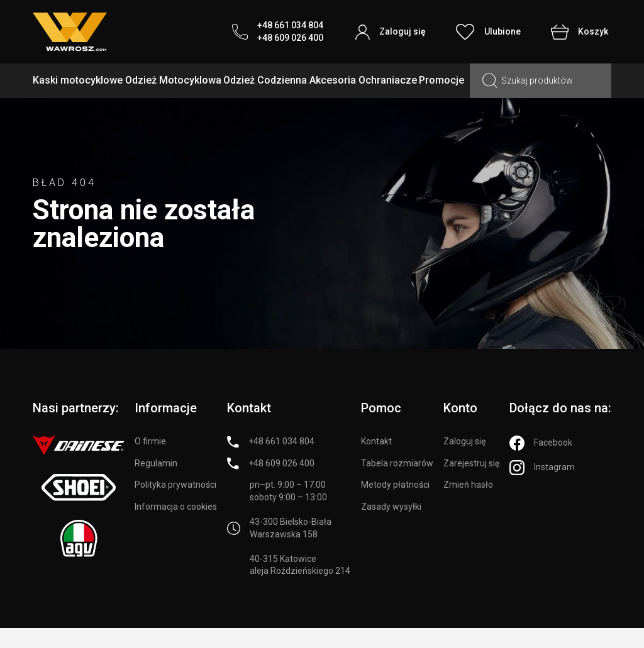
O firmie (150, 441)
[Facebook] (541, 443)
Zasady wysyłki (391, 507)
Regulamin (156, 463)
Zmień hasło (468, 485)
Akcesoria (333, 80)
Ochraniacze (388, 80)
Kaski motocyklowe (78, 80)
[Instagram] (542, 468)
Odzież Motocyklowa (173, 80)
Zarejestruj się (471, 463)
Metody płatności (395, 485)
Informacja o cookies (176, 507)
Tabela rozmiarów (397, 463)
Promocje (441, 80)
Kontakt (376, 441)
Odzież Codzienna (265, 80)
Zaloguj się (464, 441)
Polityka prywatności (175, 485)
